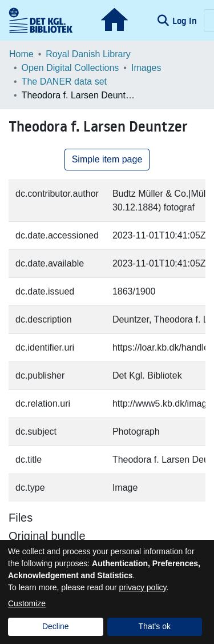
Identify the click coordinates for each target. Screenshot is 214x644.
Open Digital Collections (70, 68)
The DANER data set (64, 82)
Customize (27, 603)
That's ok (155, 626)
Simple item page (107, 159)
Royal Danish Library (88, 54)
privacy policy (143, 587)
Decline (56, 626)
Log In (186, 21)
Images (146, 68)
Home (21, 54)
